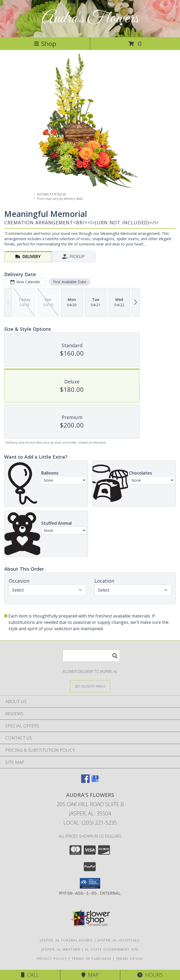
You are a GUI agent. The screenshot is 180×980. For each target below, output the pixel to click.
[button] (90, 883)
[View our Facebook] (85, 781)
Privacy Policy (52, 959)
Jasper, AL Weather (61, 949)
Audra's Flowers (90, 19)
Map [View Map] (90, 975)
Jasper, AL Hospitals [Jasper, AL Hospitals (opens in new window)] (119, 940)
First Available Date (70, 282)
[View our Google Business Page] (95, 781)
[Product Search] (91, 656)
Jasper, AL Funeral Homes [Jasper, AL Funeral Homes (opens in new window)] (66, 940)
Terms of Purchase (92, 959)
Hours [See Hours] (150, 975)
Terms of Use (130, 959)
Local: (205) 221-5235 (90, 823)
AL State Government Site (112, 949)
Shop (45, 43)
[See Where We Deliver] (90, 686)
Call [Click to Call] (30, 975)
